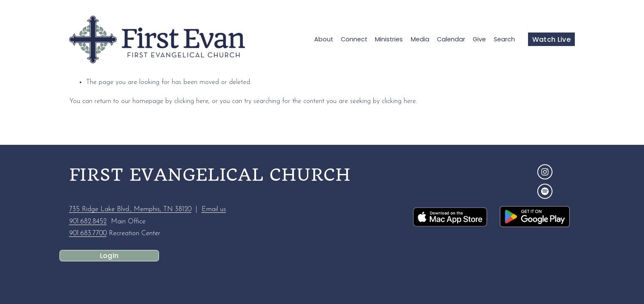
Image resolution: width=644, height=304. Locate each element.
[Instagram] (545, 172)
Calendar (451, 39)
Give (479, 39)
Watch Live (551, 39)
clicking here (191, 101)
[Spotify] (545, 191)
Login (109, 256)
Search (504, 39)
